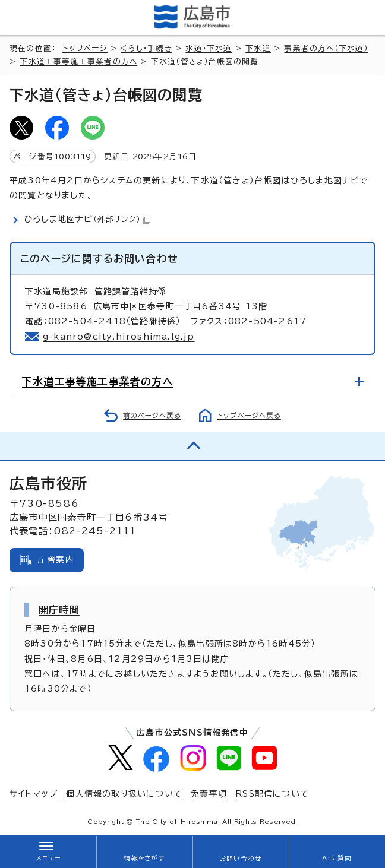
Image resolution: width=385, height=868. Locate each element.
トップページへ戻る (249, 415)
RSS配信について (272, 794)
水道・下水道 (209, 48)
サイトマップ (34, 794)
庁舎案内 (56, 560)
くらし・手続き (146, 48)
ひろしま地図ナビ (87, 219)
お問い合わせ (240, 859)
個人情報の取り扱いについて (124, 794)
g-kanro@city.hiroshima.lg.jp (119, 337)
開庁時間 (59, 610)
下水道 (258, 48)
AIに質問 (337, 858)
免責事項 (209, 794)
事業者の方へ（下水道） (326, 48)
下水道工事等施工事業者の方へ (78, 61)
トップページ (85, 48)
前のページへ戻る (152, 415)
